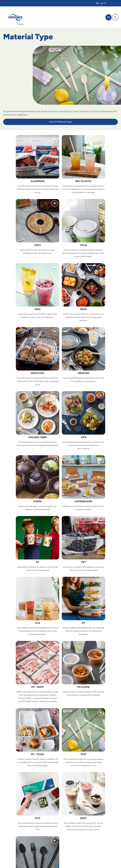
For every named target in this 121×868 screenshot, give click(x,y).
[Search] (115, 17)
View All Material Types (60, 122)
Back (20, 24)
